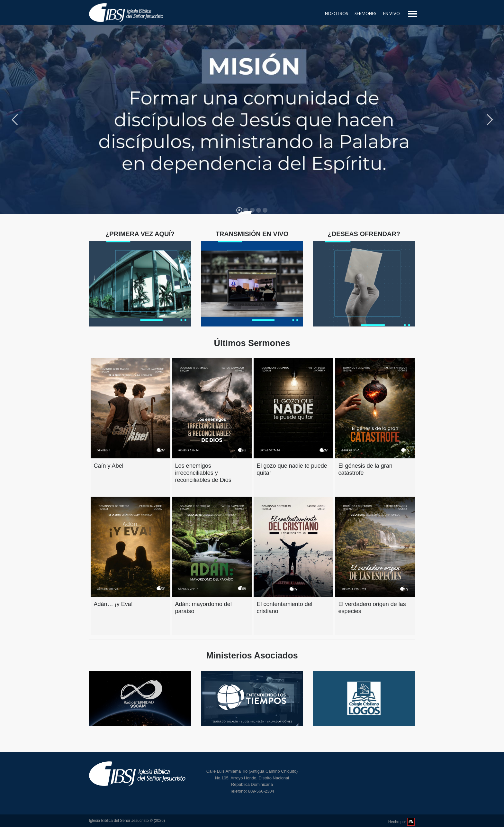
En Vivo (392, 14)
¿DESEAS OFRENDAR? (364, 234)
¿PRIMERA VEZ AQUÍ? (140, 234)
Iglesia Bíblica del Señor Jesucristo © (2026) (127, 821)
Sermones (365, 14)
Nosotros (337, 14)
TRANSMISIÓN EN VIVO (252, 234)
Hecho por (402, 822)
